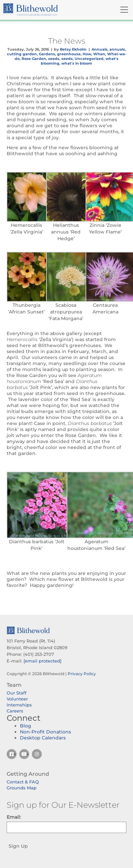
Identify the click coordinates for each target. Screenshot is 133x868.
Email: (14, 817)
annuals (117, 49)
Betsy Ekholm (73, 49)
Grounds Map (22, 788)
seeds (54, 59)
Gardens (47, 54)
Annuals (100, 49)
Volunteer (17, 699)
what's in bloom (77, 63)
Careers (15, 711)
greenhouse (69, 54)
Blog (26, 726)
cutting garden (22, 54)
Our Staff (17, 693)
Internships (19, 705)
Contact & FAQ (23, 782)
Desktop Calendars (43, 738)
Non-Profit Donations (45, 732)
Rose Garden (34, 59)
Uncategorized (89, 59)
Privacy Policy (82, 674)
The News (67, 41)
